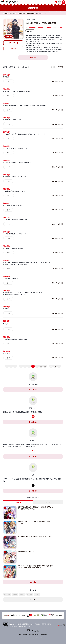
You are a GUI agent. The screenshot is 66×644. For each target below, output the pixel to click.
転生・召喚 (7, 590)
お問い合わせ (44, 630)
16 (10, 95)
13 (10, 138)
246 (55, 366)
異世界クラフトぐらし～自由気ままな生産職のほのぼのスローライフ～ (35, 522)
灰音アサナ (41, 27)
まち (61, 27)
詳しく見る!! (33, 390)
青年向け (22, 590)
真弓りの (49, 27)
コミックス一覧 (13, 43)
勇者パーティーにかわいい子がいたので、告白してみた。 (35, 535)
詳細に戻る (33, 58)
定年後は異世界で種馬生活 (25, 549)
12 (10, 81)
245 (51, 366)
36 (10, 238)
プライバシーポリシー (34, 630)
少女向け (37, 590)
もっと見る (33, 578)
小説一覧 (13, 49)
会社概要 (25, 630)
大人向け (30, 590)
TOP (20, 630)
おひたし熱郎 (32, 27)
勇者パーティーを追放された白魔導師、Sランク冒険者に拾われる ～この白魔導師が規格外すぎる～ (34, 563)
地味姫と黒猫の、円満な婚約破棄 (41, 23)
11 (45, 366)
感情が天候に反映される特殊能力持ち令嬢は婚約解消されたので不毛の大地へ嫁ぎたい (35, 508)
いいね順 (60, 67)
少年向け (15, 590)
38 (10, 252)
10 (10, 153)
